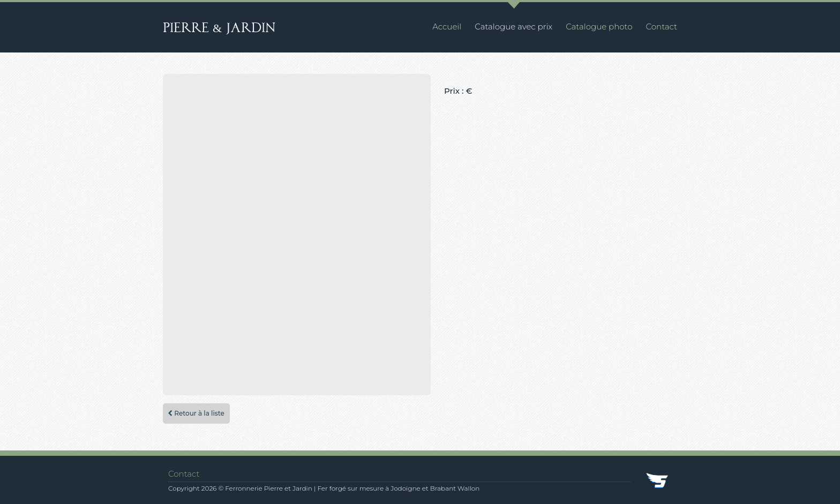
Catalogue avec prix (513, 27)
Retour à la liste (196, 413)
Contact (662, 27)
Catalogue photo (599, 27)
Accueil (447, 27)
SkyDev (658, 482)
